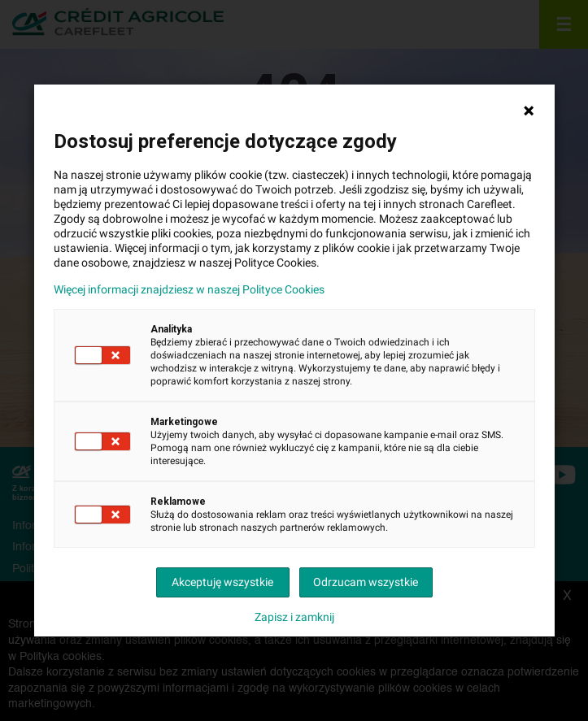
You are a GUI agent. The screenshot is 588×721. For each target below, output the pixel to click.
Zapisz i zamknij (294, 617)
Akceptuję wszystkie (222, 582)
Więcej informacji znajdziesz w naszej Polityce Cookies (189, 289)
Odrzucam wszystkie (366, 582)
